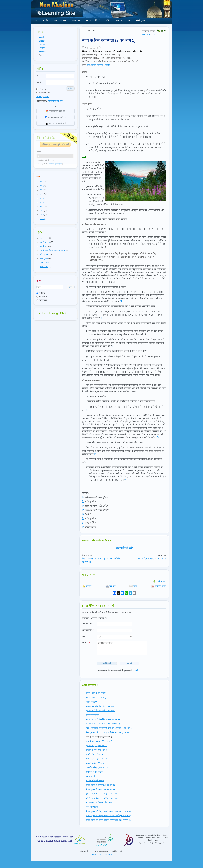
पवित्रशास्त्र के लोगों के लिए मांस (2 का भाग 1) (103, 719)
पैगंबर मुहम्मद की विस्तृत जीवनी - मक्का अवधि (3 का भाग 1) (108, 811)
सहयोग (46, 21)
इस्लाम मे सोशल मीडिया (94, 772)
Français (42, 48)
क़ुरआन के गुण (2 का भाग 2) (96, 750)
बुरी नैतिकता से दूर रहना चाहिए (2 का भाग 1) (102, 794)
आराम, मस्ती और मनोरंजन (95, 776)
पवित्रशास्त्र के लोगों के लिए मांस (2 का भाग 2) (103, 724)
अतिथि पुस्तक (140, 21)
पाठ (88, 65)
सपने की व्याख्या (92, 807)
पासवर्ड (39, 82)
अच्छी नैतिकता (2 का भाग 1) (97, 754)
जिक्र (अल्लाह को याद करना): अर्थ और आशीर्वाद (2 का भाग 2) (109, 732)
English (41, 37)
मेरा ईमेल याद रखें (43, 93)
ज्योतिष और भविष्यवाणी (95, 781)
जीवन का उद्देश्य (91, 702)
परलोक (108, 65)
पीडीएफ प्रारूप (159, 586)
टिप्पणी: (86, 643)
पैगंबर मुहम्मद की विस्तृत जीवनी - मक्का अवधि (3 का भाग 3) (108, 820)
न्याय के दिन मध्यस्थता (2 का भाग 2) (152, 559)
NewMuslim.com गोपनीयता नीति (102, 855)
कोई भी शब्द (42, 297)
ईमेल (38, 76)
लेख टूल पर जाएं (148, 34)
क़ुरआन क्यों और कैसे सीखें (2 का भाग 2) (101, 711)
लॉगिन (70, 89)
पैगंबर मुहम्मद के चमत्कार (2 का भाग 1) (100, 785)
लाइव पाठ (119, 21)
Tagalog (42, 41)
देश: (84, 636)
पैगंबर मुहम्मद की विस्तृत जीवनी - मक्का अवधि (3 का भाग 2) (108, 816)
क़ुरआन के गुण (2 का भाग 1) (96, 746)
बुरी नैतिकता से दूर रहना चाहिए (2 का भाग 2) (102, 798)
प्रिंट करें (110, 586)
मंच (129, 21)
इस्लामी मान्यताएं (97, 65)
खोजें (109, 21)
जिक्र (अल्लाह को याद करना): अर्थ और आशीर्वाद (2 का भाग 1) (109, 728)
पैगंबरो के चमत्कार (92, 715)
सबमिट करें (107, 663)
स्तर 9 (85, 31)
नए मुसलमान (57, 10)
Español (42, 44)
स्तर (88, 21)
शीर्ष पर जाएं (160, 581)
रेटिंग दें (87, 586)
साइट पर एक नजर (60, 21)
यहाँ (136, 670)
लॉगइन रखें (41, 89)
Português (43, 52)
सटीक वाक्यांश (42, 300)
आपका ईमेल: (88, 630)
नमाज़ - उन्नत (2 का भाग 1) (96, 693)
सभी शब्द (41, 293)
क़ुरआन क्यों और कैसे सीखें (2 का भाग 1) (101, 706)
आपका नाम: (88, 624)
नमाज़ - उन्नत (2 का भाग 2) (96, 697)
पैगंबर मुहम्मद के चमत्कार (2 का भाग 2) (100, 789)
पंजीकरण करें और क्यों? (55, 101)
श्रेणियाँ (98, 21)
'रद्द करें (129, 663)
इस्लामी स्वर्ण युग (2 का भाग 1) (97, 763)
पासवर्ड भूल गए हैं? (43, 97)
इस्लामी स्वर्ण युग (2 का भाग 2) (97, 767)
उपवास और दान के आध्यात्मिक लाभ (99, 802)
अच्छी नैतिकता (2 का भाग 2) (97, 759)
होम (36, 21)
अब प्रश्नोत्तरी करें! (124, 548)
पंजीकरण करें (76, 21)
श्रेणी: (84, 65)
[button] (38, 182)
